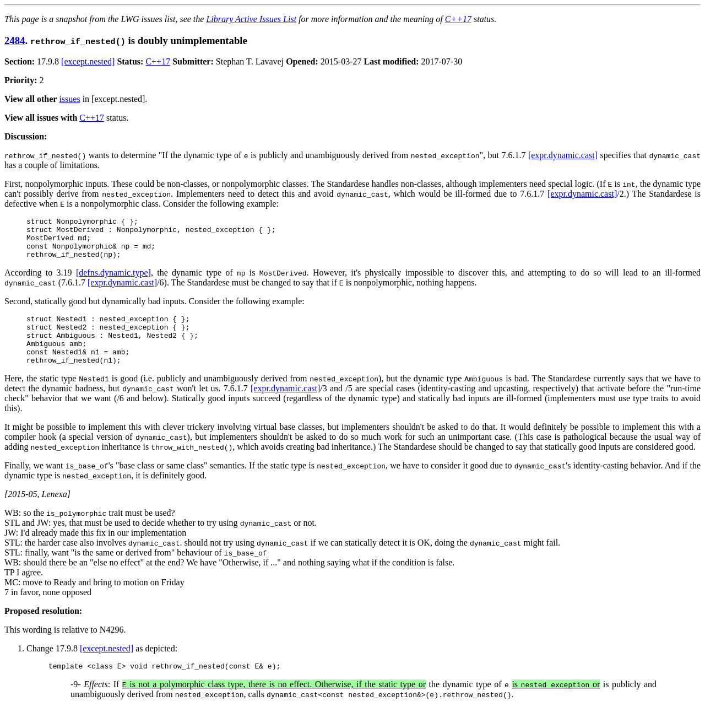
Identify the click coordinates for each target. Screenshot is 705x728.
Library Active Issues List (251, 19)
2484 (15, 41)
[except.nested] (88, 61)
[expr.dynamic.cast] (563, 155)
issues (69, 99)
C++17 (458, 19)
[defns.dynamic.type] (113, 281)
